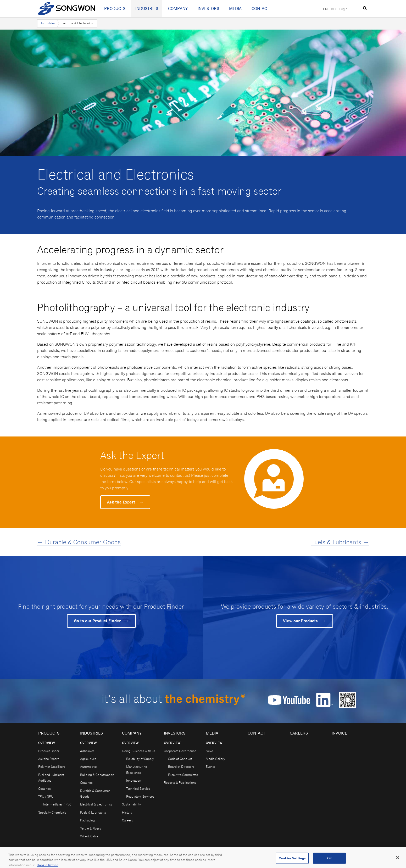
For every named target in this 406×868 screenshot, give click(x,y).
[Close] (398, 860)
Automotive (88, 767)
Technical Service (138, 789)
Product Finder (49, 751)
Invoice (339, 733)
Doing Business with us (139, 751)
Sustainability (131, 804)
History (127, 812)
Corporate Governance (180, 751)
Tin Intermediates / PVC (55, 804)
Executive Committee (183, 775)
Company (178, 9)
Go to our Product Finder (101, 621)
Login (343, 9)
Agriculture (88, 759)
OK (329, 861)
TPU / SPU (46, 796)
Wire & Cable (89, 836)
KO (333, 9)
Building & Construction (97, 775)
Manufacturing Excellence (137, 769)
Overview (47, 743)
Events (210, 767)
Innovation (134, 780)
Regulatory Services (140, 796)
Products (115, 9)
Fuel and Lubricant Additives (51, 778)
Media (235, 9)
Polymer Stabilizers (52, 767)
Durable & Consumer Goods (95, 794)
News (210, 751)
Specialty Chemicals (52, 812)
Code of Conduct (180, 759)
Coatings (45, 789)
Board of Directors (181, 767)
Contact (260, 9)
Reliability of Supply (140, 759)
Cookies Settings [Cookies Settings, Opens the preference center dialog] (292, 861)
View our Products (305, 621)
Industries (147, 9)
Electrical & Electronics (96, 804)
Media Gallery (215, 759)
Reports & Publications (180, 783)
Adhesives (87, 751)
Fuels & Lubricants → (340, 542)
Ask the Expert (125, 502)
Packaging (87, 820)
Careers (127, 820)
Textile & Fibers (91, 828)
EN (325, 9)
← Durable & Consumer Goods (79, 542)
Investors (208, 9)
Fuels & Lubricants (93, 812)
